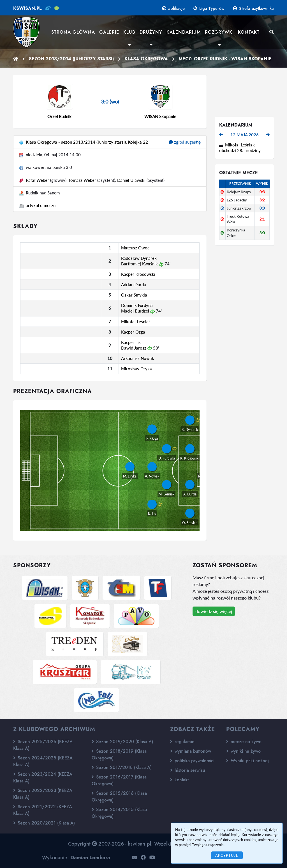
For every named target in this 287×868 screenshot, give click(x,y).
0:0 (262, 208)
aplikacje (173, 8)
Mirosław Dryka (136, 369)
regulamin (182, 742)
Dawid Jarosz (134, 348)
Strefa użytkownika (253, 8)
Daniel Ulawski (131, 180)
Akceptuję (227, 855)
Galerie (109, 32)
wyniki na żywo (243, 751)
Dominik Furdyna (137, 305)
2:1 (262, 219)
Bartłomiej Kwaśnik (139, 264)
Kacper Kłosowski (138, 274)
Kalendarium (184, 32)
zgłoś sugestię (185, 142)
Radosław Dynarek (139, 258)
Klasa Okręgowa (146, 59)
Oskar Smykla (134, 295)
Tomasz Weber (82, 180)
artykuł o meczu (41, 205)
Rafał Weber (37, 180)
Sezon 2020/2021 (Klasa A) (44, 823)
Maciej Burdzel (135, 311)
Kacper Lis (131, 342)
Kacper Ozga (133, 332)
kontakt (179, 780)
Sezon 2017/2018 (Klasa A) (122, 767)
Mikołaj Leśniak (136, 322)
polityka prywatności (192, 761)
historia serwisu (188, 770)
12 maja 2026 (245, 135)
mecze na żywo (244, 742)
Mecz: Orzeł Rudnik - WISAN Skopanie (225, 59)
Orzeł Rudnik (59, 116)
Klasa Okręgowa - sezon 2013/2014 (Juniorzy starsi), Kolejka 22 (87, 142)
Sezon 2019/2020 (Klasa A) (122, 742)
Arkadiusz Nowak (138, 358)
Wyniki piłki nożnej (247, 761)
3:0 (262, 233)
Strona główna (73, 32)
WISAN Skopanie (160, 116)
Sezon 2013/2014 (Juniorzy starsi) (71, 59)
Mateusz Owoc (135, 248)
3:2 (262, 200)
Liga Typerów (209, 8)
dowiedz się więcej (214, 611)
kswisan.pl (27, 8)
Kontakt (249, 32)
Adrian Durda (134, 284)
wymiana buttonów (191, 751)
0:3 (262, 192)
